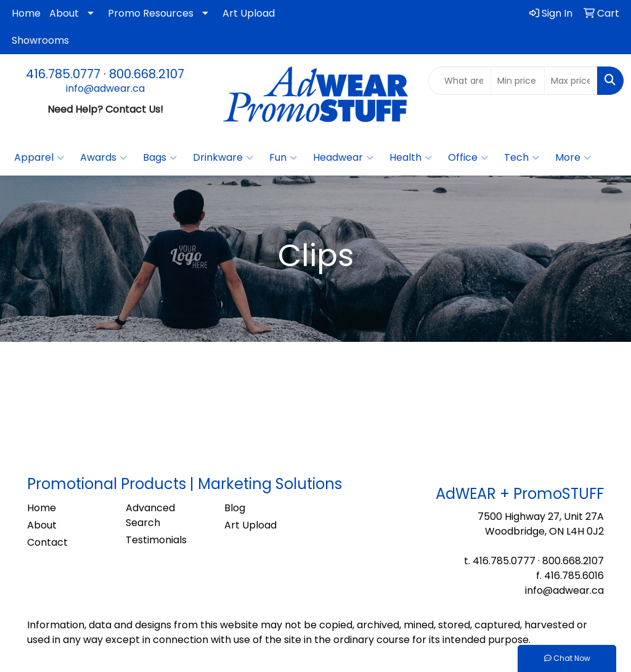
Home (26, 13)
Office (468, 158)
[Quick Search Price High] (571, 81)
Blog (235, 508)
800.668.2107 (147, 74)
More (573, 158)
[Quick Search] (460, 81)
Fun (283, 158)
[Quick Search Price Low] (517, 81)
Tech (522, 158)
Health (411, 158)
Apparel (39, 158)
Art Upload (249, 13)
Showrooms (40, 40)
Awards (104, 158)
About (64, 13)
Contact (47, 542)
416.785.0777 (63, 74)
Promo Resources (151, 13)
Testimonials (156, 540)
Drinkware (223, 158)
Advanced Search (150, 515)
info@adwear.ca (105, 88)
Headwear (343, 158)
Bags (160, 158)
